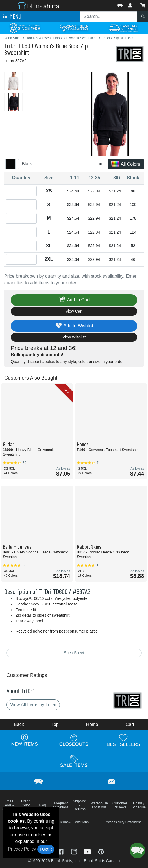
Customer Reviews (120, 805)
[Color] (62, 164)
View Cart (74, 311)
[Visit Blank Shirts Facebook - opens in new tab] (61, 851)
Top (55, 724)
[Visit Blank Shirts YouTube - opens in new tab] (88, 851)
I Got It (46, 849)
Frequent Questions (61, 805)
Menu (12, 17)
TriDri (11, 45)
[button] (120, 4)
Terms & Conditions (74, 822)
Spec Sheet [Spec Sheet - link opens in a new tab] (74, 653)
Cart (130, 724)
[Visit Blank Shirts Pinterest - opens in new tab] (101, 851)
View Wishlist (74, 337)
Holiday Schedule (139, 805)
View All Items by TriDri (33, 705)
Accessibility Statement (123, 822)
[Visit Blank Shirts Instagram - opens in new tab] (75, 851)
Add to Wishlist (74, 326)
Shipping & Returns (80, 805)
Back (19, 724)
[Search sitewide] (109, 17)
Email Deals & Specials (9, 805)
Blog (43, 805)
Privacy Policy (22, 849)
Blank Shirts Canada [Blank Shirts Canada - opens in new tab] (102, 861)
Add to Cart (74, 300)
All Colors (126, 164)
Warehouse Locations (99, 805)
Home (92, 724)
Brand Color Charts (26, 805)
